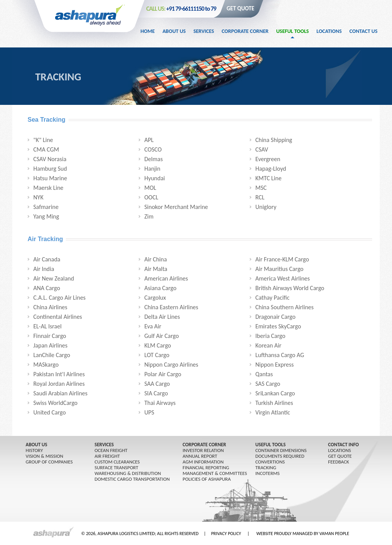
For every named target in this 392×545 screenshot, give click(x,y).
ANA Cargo (47, 288)
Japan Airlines (50, 345)
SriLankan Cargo (275, 393)
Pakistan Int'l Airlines (59, 374)
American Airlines (166, 278)
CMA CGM (46, 149)
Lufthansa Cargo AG (280, 355)
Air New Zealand (54, 278)
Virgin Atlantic (273, 412)
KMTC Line (268, 178)
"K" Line (43, 140)
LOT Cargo (157, 355)
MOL (150, 188)
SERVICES (104, 445)
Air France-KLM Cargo (282, 259)
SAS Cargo (268, 384)
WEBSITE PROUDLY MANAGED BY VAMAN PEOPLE (303, 534)
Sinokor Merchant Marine (176, 207)
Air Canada (47, 259)
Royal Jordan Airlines (59, 384)
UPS (149, 412)
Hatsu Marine (50, 178)
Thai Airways (160, 403)
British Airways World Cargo (290, 288)
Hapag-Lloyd (271, 169)
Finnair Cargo (50, 336)
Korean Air (268, 345)
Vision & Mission (44, 456)
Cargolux (155, 298)
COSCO (153, 149)
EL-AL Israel (47, 326)
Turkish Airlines (274, 403)
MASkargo (46, 365)
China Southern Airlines (284, 307)
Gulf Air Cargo (162, 336)
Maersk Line (48, 188)
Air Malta (156, 269)
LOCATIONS (340, 450)
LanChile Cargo (52, 355)
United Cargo (50, 412)
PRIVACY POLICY (226, 534)
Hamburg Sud (50, 169)
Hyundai (155, 178)
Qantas (264, 374)
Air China (156, 259)
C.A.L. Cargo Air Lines (60, 298)
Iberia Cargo (270, 336)
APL (149, 140)
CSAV (262, 149)
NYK (38, 197)
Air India (44, 269)
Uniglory (266, 207)
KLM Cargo (158, 345)
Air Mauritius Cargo (279, 269)
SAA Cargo (157, 384)
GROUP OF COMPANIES (49, 462)
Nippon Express (274, 365)
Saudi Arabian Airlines (60, 393)
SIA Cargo (156, 393)
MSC (261, 188)
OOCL (151, 197)
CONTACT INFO (343, 445)
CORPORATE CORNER (204, 445)
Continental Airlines (58, 317)
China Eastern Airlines (171, 307)
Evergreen (268, 159)
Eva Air (153, 326)
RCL (260, 197)
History (34, 450)
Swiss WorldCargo (56, 403)
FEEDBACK (339, 462)
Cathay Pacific (272, 298)
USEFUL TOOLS (270, 445)
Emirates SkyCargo (278, 326)
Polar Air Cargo (163, 374)
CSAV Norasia (50, 159)
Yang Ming (46, 216)
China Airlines (50, 307)
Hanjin (152, 169)
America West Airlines (283, 278)
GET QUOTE (240, 8)
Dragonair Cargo (275, 317)
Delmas (154, 159)
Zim (149, 216)
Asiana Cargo (160, 288)
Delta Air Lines (162, 317)
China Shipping (274, 140)
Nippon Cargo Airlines (171, 365)
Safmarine (46, 207)
